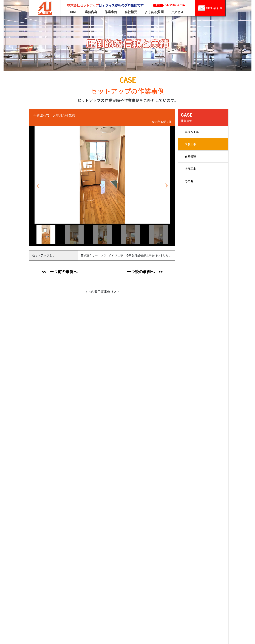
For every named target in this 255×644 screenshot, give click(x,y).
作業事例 (111, 12)
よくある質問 (154, 12)
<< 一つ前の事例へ (60, 272)
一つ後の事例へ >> (145, 272)
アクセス (177, 12)
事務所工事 (192, 132)
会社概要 (131, 12)
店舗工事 (190, 169)
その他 (189, 181)
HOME (73, 12)
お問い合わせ (210, 8)
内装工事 (190, 144)
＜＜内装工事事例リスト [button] (102, 292)
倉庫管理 (190, 157)
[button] (38, 186)
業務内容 (91, 12)
